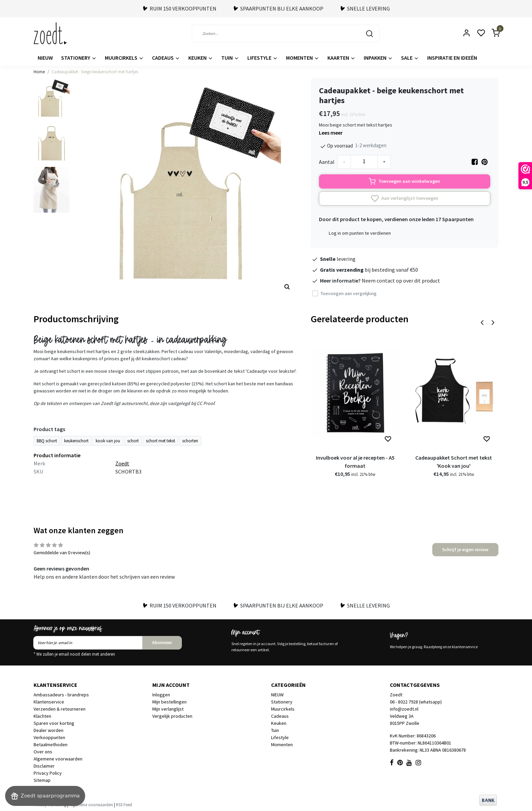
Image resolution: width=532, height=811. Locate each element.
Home (39, 72)
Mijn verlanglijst (168, 709)
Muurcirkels (124, 58)
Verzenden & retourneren (60, 709)
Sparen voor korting (54, 723)
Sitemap (42, 780)
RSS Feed (124, 805)
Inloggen (161, 695)
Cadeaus (166, 58)
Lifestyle (263, 58)
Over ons (43, 752)
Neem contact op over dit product (401, 281)
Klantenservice (49, 702)
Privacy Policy (48, 773)
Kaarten (341, 58)
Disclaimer (44, 766)
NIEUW (45, 58)
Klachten (42, 716)
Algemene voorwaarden (58, 759)
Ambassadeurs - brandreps (61, 695)
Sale (410, 58)
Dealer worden (49, 730)
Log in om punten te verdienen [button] (360, 233)
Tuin (230, 58)
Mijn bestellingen (169, 702)
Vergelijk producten (172, 716)
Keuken (201, 58)
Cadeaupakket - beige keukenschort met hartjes (95, 72)
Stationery (79, 58)
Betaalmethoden (51, 745)
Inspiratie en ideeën (452, 58)
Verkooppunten (49, 737)
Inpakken (378, 58)
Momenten (303, 58)
